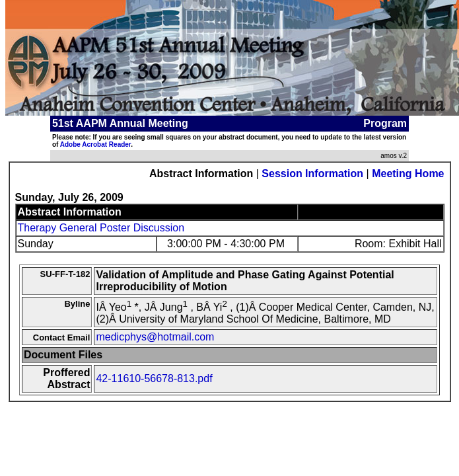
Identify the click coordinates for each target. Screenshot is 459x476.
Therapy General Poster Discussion (101, 228)
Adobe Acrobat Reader (95, 144)
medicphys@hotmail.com (155, 337)
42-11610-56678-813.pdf (154, 378)
